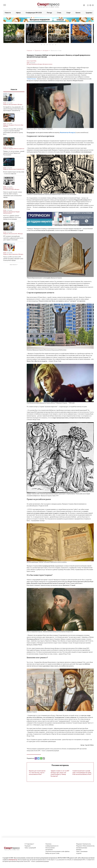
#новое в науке (12, 169)
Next (92, 33)
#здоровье (11, 149)
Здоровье (89, 13)
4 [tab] (51, 45)
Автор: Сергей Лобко (31, 61)
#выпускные (15, 254)
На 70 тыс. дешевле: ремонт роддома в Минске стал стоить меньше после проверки (12, 217)
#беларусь (20, 104)
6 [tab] (56, 45)
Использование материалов (50, 849)
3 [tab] (48, 45)
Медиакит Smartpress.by (83, 844)
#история (29, 64)
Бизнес (78, 13)
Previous (5, 33)
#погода (11, 104)
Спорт (68, 13)
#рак (22, 125)
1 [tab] (42, 45)
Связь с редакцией (30, 848)
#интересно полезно (48, 64)
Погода (49, 13)
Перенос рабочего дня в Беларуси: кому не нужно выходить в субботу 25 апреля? (81, 37)
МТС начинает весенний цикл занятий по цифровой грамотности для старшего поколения (13, 238)
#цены (10, 254)
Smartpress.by (13, 860)
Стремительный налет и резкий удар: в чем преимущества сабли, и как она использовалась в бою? (82, 773)
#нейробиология (20, 169)
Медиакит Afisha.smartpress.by (85, 846)
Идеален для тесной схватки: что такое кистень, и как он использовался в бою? (37, 773)
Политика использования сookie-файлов (57, 851)
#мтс (16, 234)
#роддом (18, 212)
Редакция (28, 846)
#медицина (12, 125)
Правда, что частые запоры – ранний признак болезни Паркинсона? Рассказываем (14, 153)
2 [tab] (45, 45)
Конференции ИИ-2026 (34, 13)
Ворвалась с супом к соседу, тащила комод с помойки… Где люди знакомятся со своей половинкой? (59, 38)
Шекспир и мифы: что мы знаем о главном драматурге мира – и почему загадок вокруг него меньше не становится (36, 39)
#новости (11, 188)
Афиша (18, 13)
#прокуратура (12, 212)
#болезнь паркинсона (19, 149)
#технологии (18, 125)
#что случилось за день (9, 189)
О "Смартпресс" (29, 844)
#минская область (8, 213)
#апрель (15, 104)
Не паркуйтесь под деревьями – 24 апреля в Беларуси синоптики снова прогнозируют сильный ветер (13, 109)
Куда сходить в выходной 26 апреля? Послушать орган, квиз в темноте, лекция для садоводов (13, 38)
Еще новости (13, 265)
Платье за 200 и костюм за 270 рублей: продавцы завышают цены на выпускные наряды (13, 259)
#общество (6, 104)
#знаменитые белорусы (37, 64)
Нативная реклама (82, 848)
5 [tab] (54, 45)
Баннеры (79, 850)
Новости (8, 13)
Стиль (59, 13)
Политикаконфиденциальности (52, 845)
